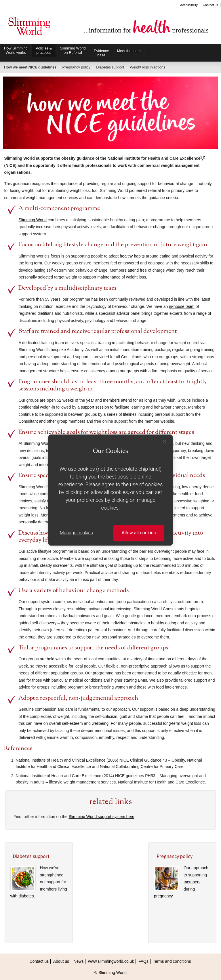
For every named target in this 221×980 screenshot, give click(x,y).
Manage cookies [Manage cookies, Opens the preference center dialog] (76, 533)
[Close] (165, 441)
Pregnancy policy (76, 67)
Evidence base (101, 53)
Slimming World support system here (101, 817)
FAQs (143, 961)
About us (61, 961)
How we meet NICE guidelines (30, 67)
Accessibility (189, 5)
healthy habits (132, 256)
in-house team (182, 306)
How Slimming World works (16, 50)
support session (95, 407)
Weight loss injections (147, 67)
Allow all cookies (139, 533)
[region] (110, 490)
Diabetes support (110, 67)
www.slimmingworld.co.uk (111, 961)
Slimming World (29, 28)
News (78, 961)
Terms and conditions (172, 961)
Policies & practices (44, 50)
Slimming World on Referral (73, 50)
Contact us (210, 5)
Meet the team (129, 51)
